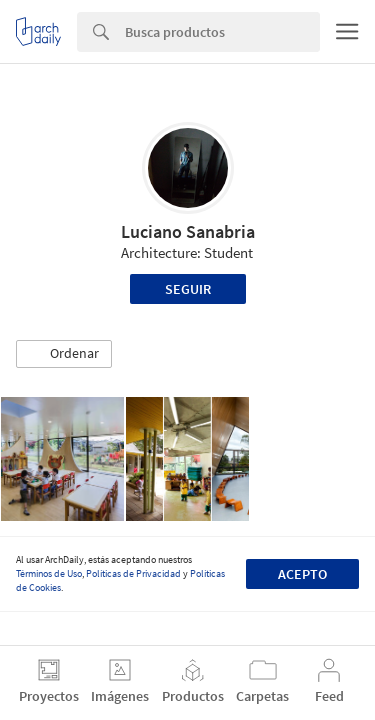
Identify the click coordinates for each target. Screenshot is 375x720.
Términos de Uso (49, 573)
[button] (64, 354)
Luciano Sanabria (188, 231)
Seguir (188, 289)
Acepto (302, 574)
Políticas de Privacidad (133, 573)
